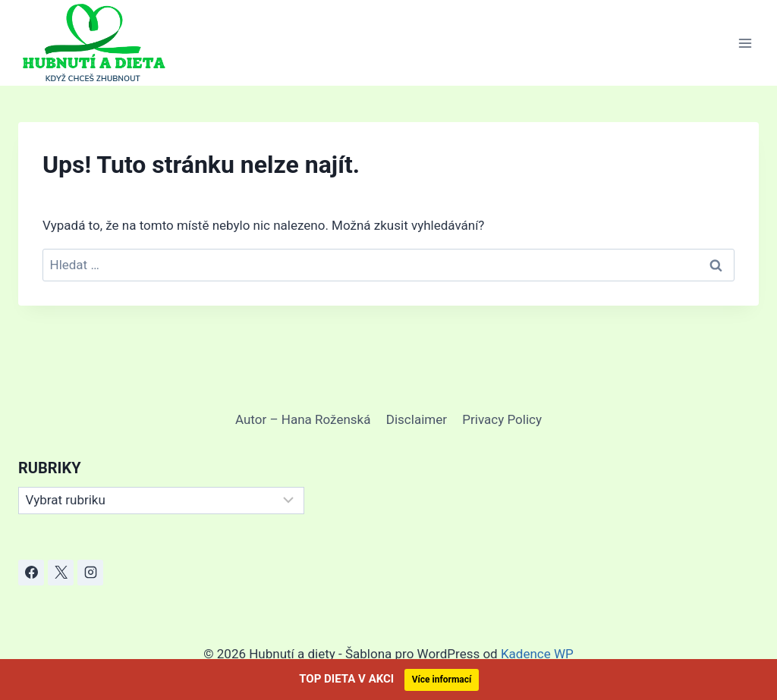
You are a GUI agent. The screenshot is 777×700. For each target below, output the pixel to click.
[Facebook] (31, 573)
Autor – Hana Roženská (303, 419)
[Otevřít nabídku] (745, 43)
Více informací (442, 680)
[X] (61, 573)
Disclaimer (417, 419)
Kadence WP (537, 654)
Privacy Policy (502, 419)
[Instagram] (90, 573)
